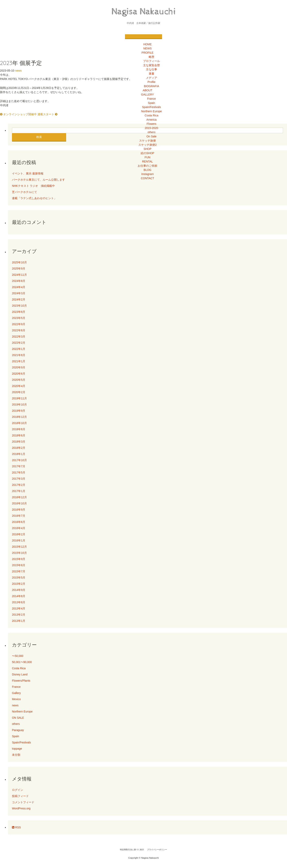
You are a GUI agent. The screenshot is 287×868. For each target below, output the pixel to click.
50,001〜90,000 (22, 662)
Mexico (16, 699)
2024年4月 (19, 287)
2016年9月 (19, 510)
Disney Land (20, 674)
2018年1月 (19, 454)
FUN (148, 157)
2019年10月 (19, 404)
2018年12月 (19, 417)
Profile (151, 82)
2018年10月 (19, 423)
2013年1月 (19, 621)
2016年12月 (19, 497)
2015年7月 (19, 571)
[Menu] (143, 37)
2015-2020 (152, 128)
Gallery (16, 693)
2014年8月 (19, 596)
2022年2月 (19, 343)
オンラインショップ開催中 (18, 114)
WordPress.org (21, 808)
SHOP (147, 149)
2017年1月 (19, 491)
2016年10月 (19, 503)
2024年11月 (19, 275)
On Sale (152, 136)
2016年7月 (19, 516)
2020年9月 (19, 367)
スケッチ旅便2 (147, 145)
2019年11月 (19, 398)
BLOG (148, 170)
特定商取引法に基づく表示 (132, 850)
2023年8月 (19, 312)
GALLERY (147, 94)
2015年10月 (19, 553)
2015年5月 (19, 578)
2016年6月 (19, 522)
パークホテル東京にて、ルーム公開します (38, 180)
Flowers (151, 124)
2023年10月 (19, 306)
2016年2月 (19, 534)
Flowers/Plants (21, 681)
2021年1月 (19, 361)
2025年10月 (19, 262)
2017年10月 (19, 460)
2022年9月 (19, 324)
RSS (16, 827)
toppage (17, 749)
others (152, 132)
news (18, 71)
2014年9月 (19, 590)
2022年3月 (19, 337)
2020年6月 (19, 374)
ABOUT (147, 90)
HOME (147, 44)
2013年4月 (19, 608)
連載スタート (47, 114)
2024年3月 (19, 293)
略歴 (151, 57)
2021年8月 (19, 355)
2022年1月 (19, 349)
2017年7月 (19, 466)
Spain (151, 103)
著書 (151, 74)
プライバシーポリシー (157, 850)
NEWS (147, 48)
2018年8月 (19, 429)
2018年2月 (19, 448)
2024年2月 (19, 299)
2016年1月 (19, 540)
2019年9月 (19, 411)
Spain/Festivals (152, 107)
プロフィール (151, 61)
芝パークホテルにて (26, 192)
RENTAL (147, 161)
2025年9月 (19, 269)
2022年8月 (19, 330)
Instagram (147, 174)
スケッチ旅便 (147, 141)
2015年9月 (19, 559)
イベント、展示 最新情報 (28, 173)
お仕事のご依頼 (147, 166)
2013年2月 (19, 615)
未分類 (16, 755)
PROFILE (147, 53)
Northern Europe (151, 111)
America (151, 120)
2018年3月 (19, 442)
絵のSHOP (147, 153)
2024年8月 (19, 281)
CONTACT (148, 178)
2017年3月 (19, 479)
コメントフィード (23, 802)
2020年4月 (19, 386)
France (151, 99)
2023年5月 (19, 318)
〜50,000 (18, 656)
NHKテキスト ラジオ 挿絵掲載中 (33, 186)
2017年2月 (19, 485)
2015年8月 (19, 565)
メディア (151, 78)
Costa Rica (151, 115)
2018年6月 (19, 435)
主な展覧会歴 (151, 65)
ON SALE (18, 718)
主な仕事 (151, 69)
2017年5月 (19, 472)
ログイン (18, 790)
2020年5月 (19, 380)
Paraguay (18, 730)
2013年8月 (19, 602)
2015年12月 (19, 547)
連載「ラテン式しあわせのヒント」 (34, 198)
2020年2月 (19, 392)
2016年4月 (19, 528)
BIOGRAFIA (151, 86)
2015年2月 (19, 584)
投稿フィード (20, 796)
